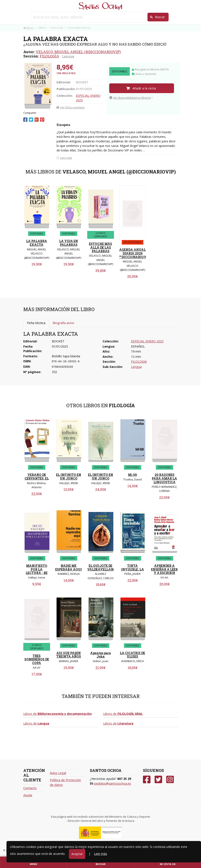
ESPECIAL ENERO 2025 (147, 341)
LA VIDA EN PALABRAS (69, 243)
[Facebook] (147, 780)
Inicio (28, 28)
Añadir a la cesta (141, 88)
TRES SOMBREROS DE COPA (37, 659)
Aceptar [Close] (77, 854)
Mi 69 (132, 475)
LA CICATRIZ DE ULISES (132, 655)
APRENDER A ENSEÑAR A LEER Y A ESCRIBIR (164, 569)
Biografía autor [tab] (63, 323)
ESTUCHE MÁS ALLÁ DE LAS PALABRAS (100, 247)
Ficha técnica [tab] (36, 323)
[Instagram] (170, 780)
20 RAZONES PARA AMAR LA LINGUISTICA (164, 478)
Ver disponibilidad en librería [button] (130, 98)
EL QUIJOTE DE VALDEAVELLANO (102, 568)
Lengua (68, 56)
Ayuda (28, 795)
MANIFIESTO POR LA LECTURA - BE (37, 569)
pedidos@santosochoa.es (113, 783)
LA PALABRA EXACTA (37, 243)
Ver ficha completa (70, 107)
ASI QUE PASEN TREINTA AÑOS (69, 655)
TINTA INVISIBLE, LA (133, 568)
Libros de (58, 714)
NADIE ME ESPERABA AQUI (69, 568)
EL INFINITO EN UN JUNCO (69, 477)
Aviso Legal (58, 773)
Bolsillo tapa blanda (66, 356)
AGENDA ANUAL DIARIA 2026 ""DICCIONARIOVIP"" (136, 253)
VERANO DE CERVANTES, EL (37, 477)
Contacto (30, 788)
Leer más (100, 854)
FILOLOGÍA (49, 56)
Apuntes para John (100, 655)
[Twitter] (158, 780)
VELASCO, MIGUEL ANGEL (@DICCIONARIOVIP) (78, 52)
